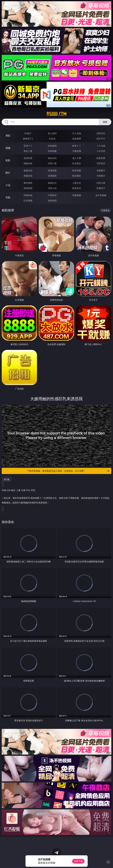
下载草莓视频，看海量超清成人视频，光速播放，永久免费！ (68, 471)
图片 (8, 173)
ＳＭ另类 (101, 151)
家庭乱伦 (52, 183)
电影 (8, 160)
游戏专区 (101, 133)
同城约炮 (28, 195)
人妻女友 (77, 183)
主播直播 (77, 151)
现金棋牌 (77, 139)
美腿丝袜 (28, 176)
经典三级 (52, 163)
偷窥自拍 (28, 170)
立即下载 (78, 861)
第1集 (7, 479)
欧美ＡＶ (77, 146)
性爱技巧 (101, 188)
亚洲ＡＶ (28, 146)
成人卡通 (77, 158)
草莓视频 (77, 195)
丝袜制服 (52, 151)
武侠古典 (101, 183)
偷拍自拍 (52, 158)
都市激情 (28, 183)
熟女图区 (77, 176)
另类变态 (101, 163)
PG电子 (28, 133)
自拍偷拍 (52, 146)
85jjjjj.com (56, 114)
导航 (8, 197)
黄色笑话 (77, 188)
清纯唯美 (52, 176)
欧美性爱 (101, 158)
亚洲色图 (52, 170)
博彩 (8, 136)
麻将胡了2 (28, 139)
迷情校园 (28, 188)
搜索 (105, 122)
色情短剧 (52, 200)
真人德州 (52, 133)
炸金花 (52, 139)
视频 (8, 148)
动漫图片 (101, 170)
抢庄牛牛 (101, 139)
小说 (8, 185)
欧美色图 (77, 170)
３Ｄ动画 (101, 146)
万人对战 (77, 133)
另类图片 (101, 176)
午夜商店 (52, 195)
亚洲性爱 (28, 158)
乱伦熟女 (77, 163)
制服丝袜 (28, 163)
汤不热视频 (101, 195)
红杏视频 (28, 200)
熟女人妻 (28, 151)
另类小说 (52, 188)
